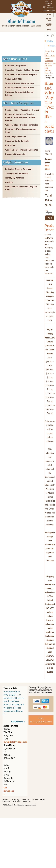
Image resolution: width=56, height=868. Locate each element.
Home (47, 51)
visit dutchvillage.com (41, 720)
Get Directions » (9, 791)
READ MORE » (18, 722)
